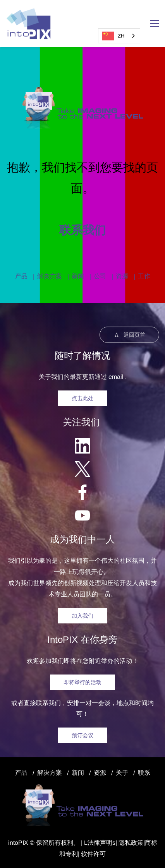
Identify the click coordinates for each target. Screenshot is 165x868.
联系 (144, 773)
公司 (100, 276)
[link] (83, 90)
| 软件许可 (92, 854)
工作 (144, 276)
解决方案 (50, 276)
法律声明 (100, 843)
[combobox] (119, 36)
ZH (113, 36)
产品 (21, 276)
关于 (122, 773)
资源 (122, 276)
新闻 (78, 276)
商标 (151, 843)
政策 (137, 843)
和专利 (69, 854)
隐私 (125, 843)
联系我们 (82, 230)
